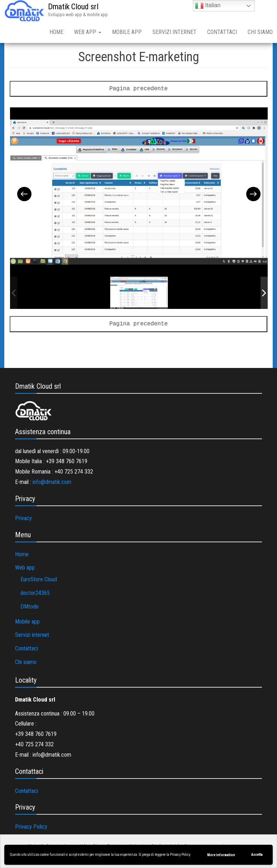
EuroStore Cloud (39, 579)
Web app (88, 32)
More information (221, 855)
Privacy (23, 518)
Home (56, 32)
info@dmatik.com (52, 482)
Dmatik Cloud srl (73, 7)
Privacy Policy (180, 855)
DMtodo (30, 607)
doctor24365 (35, 593)
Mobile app (127, 32)
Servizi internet (174, 32)
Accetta (257, 855)
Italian (208, 6)
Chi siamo (26, 662)
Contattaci (222, 32)
